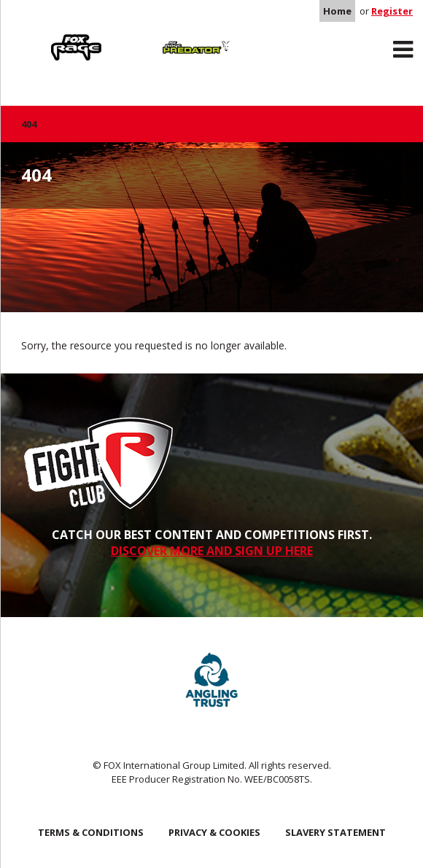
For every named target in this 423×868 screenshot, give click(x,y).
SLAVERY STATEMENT (335, 832)
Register (392, 11)
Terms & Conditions (91, 832)
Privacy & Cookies (214, 832)
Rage (35, 37)
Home (337, 11)
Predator (155, 37)
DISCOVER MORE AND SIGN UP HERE (212, 551)
